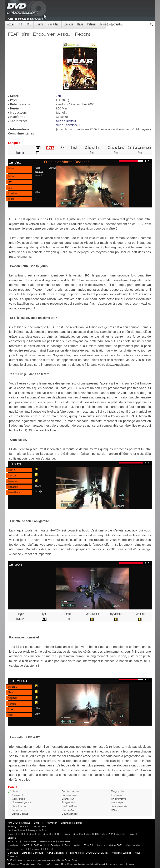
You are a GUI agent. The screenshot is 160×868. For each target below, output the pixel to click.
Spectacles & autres (72, 823)
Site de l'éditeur (66, 121)
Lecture (101, 845)
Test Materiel (39, 827)
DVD (29, 24)
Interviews (13, 845)
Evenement (36, 849)
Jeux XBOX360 (52, 834)
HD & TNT (13, 842)
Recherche (116, 24)
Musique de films (37, 830)
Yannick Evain (28, 864)
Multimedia (64, 842)
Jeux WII (121, 834)
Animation (52, 823)
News (80, 24)
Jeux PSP (13, 838)
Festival (23, 849)
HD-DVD (24, 827)
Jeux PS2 (107, 834)
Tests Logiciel (72, 845)
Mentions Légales (121, 853)
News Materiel (47, 842)
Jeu (58, 96)
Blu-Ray (12, 827)
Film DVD (13, 823)
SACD (26, 845)
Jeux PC (78, 834)
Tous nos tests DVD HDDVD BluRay (88, 853)
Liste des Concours (33, 853)
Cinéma (39, 24)
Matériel (91, 24)
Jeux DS (134, 834)
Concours (68, 24)
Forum (103, 24)
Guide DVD (116, 845)
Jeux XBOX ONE (17, 834)
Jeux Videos (53, 24)
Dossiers (56, 845)
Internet (49, 849)
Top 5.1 (89, 845)
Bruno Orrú (60, 864)
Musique (26, 823)
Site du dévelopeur (68, 125)
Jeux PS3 (35, 834)
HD (21, 24)
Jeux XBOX (92, 834)
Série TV (38, 823)
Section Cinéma (16, 830)
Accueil (11, 24)
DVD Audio (40, 845)
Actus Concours (56, 853)
